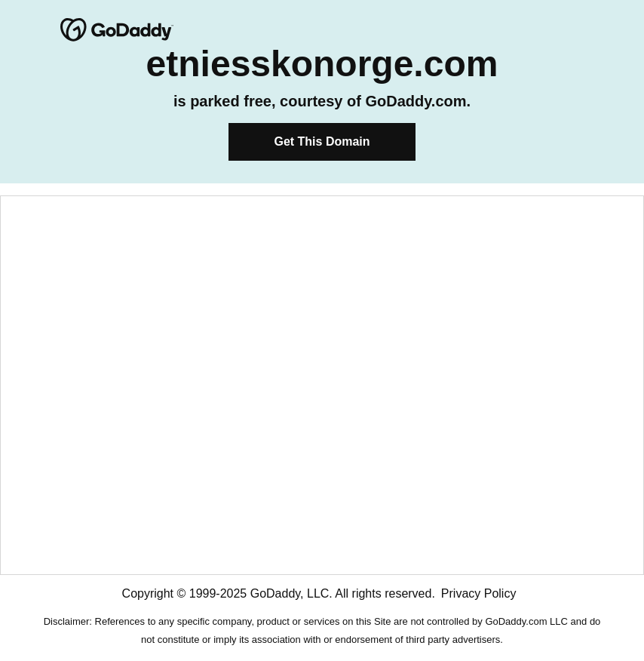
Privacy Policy (479, 593)
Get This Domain (322, 141)
